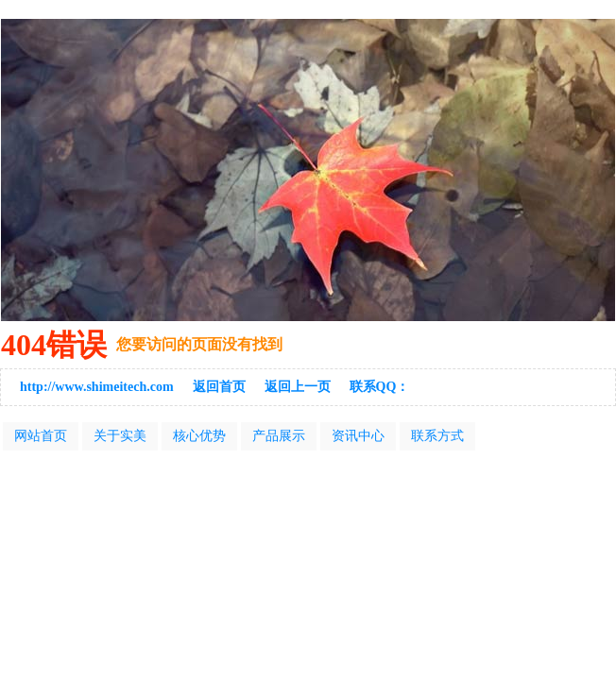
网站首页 (41, 436)
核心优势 (199, 436)
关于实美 (120, 436)
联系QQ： (380, 387)
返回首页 (219, 387)
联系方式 (437, 436)
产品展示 (279, 436)
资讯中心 (358, 436)
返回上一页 (298, 387)
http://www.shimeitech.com (97, 387)
